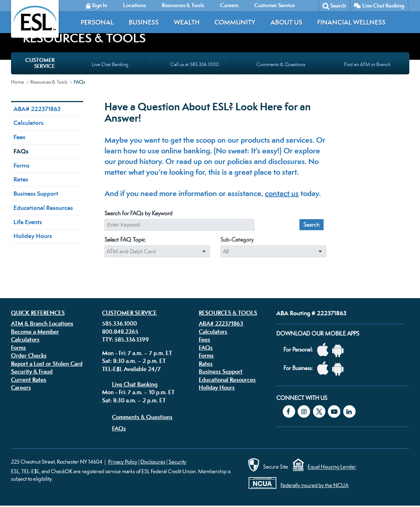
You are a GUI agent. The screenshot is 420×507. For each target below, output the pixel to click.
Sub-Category (237, 240)
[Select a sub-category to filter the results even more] (273, 252)
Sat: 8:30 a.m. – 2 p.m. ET (134, 361)
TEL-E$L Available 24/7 (131, 369)
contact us (282, 193)
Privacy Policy (123, 462)
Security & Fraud (32, 371)
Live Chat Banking (383, 6)
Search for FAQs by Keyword (139, 213)
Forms (22, 165)
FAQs (21, 151)
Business (144, 22)
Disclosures (153, 462)
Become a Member (35, 332)
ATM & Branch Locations (42, 323)
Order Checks (29, 355)
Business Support (36, 194)
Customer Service (129, 313)
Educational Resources (43, 208)
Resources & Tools (49, 82)
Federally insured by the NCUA (315, 485)
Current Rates (29, 380)
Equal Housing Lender (332, 467)
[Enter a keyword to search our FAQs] (179, 225)
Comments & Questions (142, 417)
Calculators (28, 123)
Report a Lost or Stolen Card (47, 364)
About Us (286, 22)
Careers (21, 387)
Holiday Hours (33, 236)
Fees (19, 137)
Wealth (187, 22)
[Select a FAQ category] (157, 252)
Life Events (28, 222)
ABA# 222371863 (37, 109)
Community (235, 22)
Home (17, 82)
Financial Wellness (351, 22)
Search (338, 6)
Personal (97, 22)
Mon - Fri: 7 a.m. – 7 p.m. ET (137, 353)
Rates (21, 179)
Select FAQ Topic (125, 240)
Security (177, 462)
